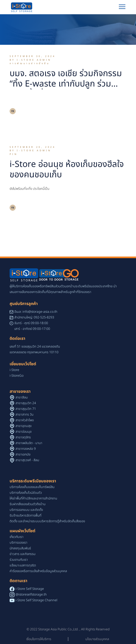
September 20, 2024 (33, 147)
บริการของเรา (18, 543)
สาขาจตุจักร (23, 437)
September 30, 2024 (33, 56)
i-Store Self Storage (30, 589)
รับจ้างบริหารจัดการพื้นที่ (26, 516)
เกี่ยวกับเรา (17, 537)
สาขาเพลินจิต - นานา (29, 443)
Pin (14, 154)
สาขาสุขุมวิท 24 (26, 403)
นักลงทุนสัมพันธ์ (20, 548)
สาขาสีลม (22, 397)
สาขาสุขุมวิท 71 (26, 409)
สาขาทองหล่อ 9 (26, 449)
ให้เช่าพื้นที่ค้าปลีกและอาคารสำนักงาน (33, 498)
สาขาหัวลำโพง (25, 420)
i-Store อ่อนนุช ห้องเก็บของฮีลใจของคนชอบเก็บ (67, 170)
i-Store (14, 370)
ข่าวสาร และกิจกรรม (23, 554)
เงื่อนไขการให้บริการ (39, 639)
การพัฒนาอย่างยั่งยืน (30, 63)
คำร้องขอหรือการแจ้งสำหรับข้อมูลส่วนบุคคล (38, 571)
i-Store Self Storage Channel (36, 600)
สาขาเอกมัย (23, 454)
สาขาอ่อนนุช (24, 432)
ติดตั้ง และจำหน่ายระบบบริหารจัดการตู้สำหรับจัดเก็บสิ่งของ (47, 521)
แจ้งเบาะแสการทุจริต (23, 565)
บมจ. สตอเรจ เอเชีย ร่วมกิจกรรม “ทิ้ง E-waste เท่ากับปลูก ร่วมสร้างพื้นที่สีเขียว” (66, 84)
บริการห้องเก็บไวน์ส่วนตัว (26, 493)
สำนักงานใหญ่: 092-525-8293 (34, 317)
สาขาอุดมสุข (24, 426)
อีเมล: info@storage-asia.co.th (36, 312)
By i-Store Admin (31, 60)
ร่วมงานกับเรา (19, 560)
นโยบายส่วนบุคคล (97, 639)
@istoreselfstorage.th (31, 595)
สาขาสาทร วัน (25, 415)
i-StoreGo (17, 376)
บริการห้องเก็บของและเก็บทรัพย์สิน (32, 487)
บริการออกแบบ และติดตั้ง (26, 510)
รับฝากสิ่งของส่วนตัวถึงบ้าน (28, 504)
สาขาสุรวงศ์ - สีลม (27, 460)
